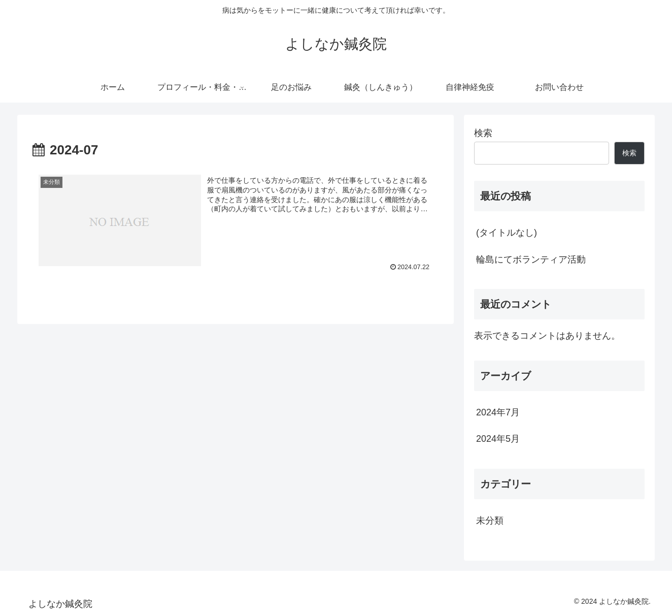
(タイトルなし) (507, 233)
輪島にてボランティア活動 (531, 260)
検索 (483, 133)
